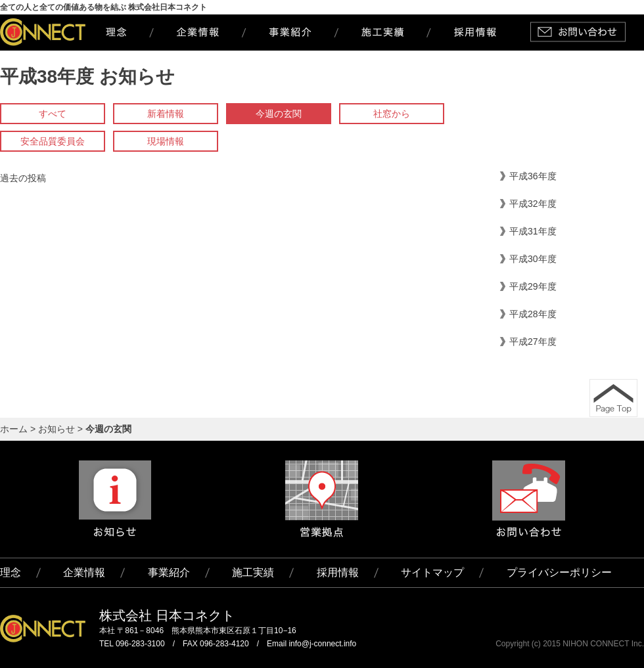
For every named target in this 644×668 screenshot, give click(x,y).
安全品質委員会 (53, 141)
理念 (11, 572)
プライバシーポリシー (559, 572)
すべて (53, 114)
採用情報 (338, 572)
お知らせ (57, 429)
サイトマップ (432, 572)
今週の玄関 (279, 114)
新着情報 (166, 114)
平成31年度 (533, 231)
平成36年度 (533, 176)
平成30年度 (533, 259)
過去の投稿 (23, 178)
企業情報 (84, 572)
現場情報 (166, 141)
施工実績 (253, 572)
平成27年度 (533, 342)
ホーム (14, 429)
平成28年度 (533, 314)
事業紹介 (169, 572)
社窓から (392, 114)
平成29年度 (533, 286)
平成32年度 (533, 204)
